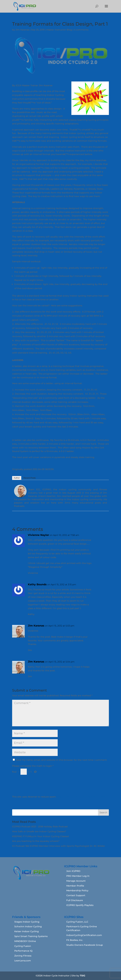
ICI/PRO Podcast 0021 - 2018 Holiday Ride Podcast (40, 827)
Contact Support (76, 895)
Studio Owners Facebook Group (85, 945)
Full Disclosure (75, 900)
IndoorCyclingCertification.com (84, 935)
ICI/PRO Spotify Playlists (80, 905)
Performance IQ (23, 951)
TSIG (83, 976)
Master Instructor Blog (59, 30)
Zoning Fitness (23, 956)
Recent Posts (30, 478)
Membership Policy (77, 890)
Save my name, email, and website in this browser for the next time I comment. (62, 760)
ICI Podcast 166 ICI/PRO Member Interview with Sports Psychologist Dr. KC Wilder (59, 846)
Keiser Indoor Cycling (27, 931)
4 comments (81, 30)
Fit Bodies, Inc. (75, 940)
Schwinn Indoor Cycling (28, 926)
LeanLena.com (23, 961)
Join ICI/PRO (73, 871)
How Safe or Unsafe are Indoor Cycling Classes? (39, 831)
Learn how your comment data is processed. (82, 797)
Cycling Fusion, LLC (77, 922)
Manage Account (76, 881)
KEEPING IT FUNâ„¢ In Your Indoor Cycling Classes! (41, 836)
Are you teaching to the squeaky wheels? (36, 841)
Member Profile (75, 886)
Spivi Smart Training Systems (31, 936)
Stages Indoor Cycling (27, 922)
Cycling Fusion (23, 946)
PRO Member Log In (78, 876)
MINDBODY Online (25, 941)
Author (17, 478)
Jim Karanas (22, 30)
